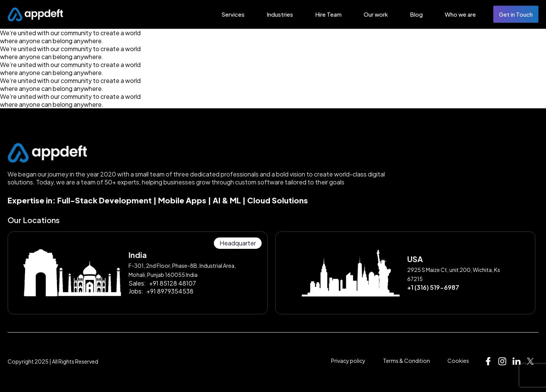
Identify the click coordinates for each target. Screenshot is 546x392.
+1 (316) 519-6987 (433, 287)
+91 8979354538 (170, 291)
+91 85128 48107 (173, 283)
